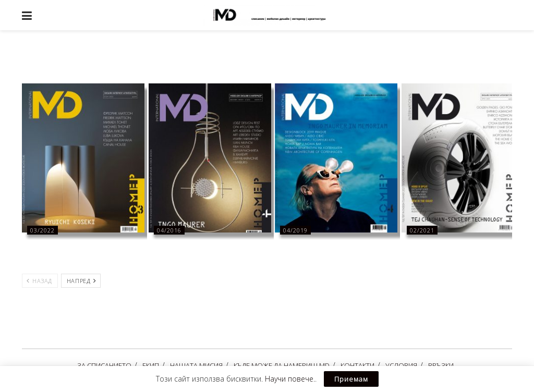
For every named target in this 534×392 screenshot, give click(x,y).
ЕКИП (151, 365)
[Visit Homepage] (275, 15)
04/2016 (169, 230)
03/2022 (43, 230)
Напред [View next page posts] (81, 281)
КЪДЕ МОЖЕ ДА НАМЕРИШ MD (282, 365)
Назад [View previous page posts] (39, 281)
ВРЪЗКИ (441, 365)
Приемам (351, 379)
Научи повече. (290, 379)
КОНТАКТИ (357, 365)
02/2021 (422, 230)
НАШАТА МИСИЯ (196, 365)
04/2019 (295, 230)
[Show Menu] (27, 15)
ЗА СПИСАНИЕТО (104, 365)
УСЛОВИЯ (401, 365)
